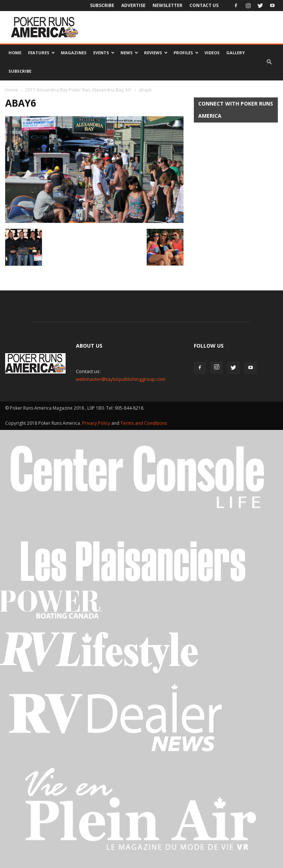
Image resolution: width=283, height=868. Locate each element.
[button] (269, 62)
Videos (212, 53)
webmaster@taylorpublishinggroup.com (121, 379)
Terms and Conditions (144, 423)
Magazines (74, 53)
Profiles (186, 53)
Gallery (235, 53)
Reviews (156, 53)
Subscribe (102, 5)
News (129, 53)
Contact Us (204, 5)
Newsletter (167, 5)
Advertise (133, 5)
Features (41, 53)
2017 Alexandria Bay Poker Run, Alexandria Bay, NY (78, 90)
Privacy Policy (97, 423)
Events (104, 53)
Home (15, 53)
